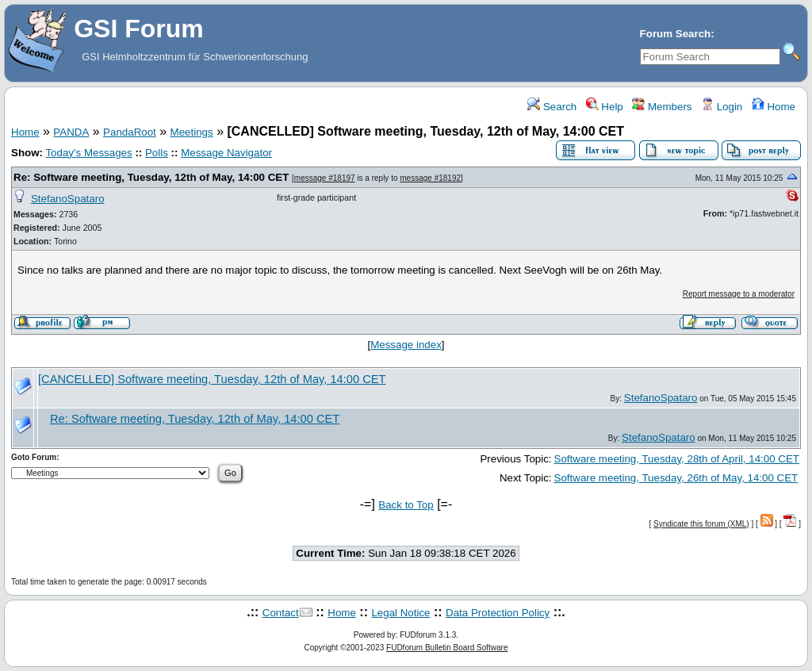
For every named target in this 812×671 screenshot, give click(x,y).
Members (662, 107)
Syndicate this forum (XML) (701, 524)
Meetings (192, 132)
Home (774, 107)
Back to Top (406, 505)
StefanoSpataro (68, 199)
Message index (406, 345)
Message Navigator (226, 153)
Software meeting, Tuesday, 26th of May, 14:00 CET (676, 478)
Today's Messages (88, 153)
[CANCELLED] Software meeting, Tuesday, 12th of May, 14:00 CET (212, 379)
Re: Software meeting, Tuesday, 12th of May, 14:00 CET (151, 177)
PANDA (71, 132)
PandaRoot (130, 132)
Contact (281, 613)
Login (722, 107)
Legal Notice (400, 613)
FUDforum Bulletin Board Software (447, 648)
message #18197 (325, 178)
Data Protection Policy (498, 613)
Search (552, 107)
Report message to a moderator (739, 294)
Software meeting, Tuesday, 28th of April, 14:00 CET (677, 459)
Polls (157, 153)
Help (605, 107)
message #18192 (430, 178)
